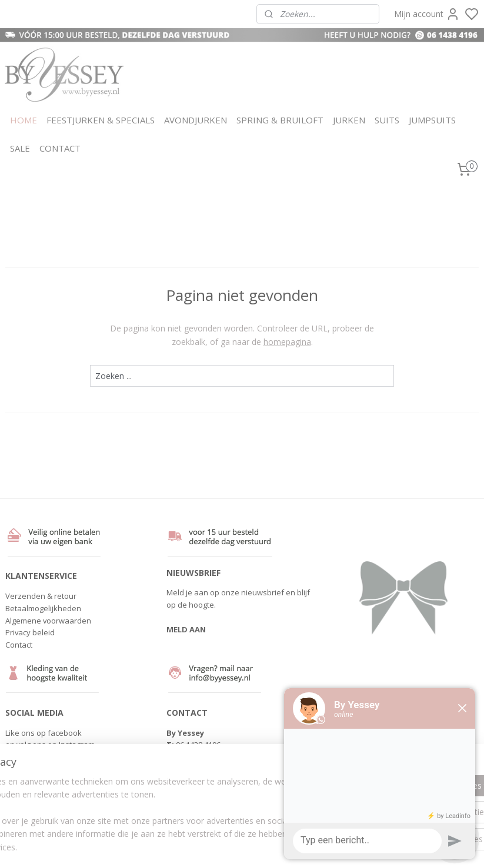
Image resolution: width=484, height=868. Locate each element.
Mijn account (427, 14)
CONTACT (60, 148)
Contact (19, 645)
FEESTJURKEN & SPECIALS (101, 120)
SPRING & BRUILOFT (280, 120)
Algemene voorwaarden (48, 621)
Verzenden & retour (41, 596)
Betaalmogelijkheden (43, 608)
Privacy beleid (30, 632)
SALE (20, 148)
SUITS (387, 120)
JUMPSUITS (432, 120)
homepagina (287, 341)
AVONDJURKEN (196, 120)
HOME (24, 120)
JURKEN (349, 120)
